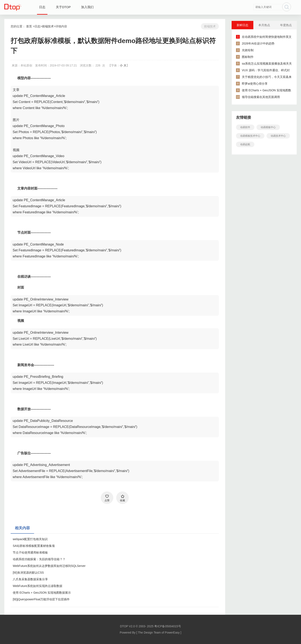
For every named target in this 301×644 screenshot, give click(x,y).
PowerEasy (172, 633)
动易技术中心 (278, 136)
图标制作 (248, 57)
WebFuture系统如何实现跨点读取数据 (38, 586)
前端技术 (48, 26)
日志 (42, 7)
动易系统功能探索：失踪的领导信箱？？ (39, 559)
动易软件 (245, 127)
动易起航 (245, 144)
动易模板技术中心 (250, 136)
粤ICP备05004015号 (168, 626)
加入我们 (87, 7)
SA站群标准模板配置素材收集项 (34, 546)
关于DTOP (63, 7)
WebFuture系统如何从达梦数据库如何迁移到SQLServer (49, 566)
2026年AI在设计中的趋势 (258, 43)
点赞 (107, 500)
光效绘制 (248, 50)
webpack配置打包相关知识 (30, 539)
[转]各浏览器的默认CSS (28, 573)
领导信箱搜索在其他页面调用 (261, 97)
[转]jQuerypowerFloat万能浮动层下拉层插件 (41, 599)
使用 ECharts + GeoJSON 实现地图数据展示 (42, 593)
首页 (29, 26)
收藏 (122, 500)
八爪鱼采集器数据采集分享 (30, 579)
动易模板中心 (268, 127)
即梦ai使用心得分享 (255, 84)
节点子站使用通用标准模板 (30, 552)
